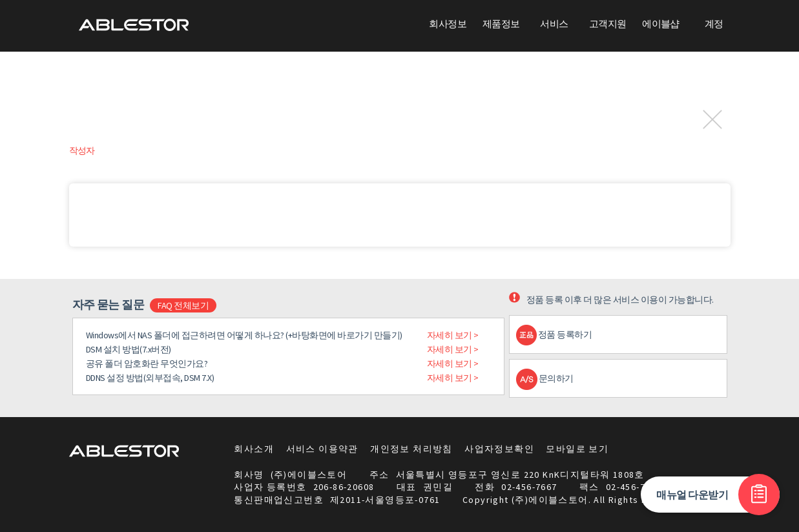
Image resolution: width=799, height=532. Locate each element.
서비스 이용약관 (322, 449)
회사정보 (448, 24)
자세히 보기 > (453, 335)
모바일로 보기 (577, 449)
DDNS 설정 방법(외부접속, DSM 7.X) (150, 378)
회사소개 (254, 449)
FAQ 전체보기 (183, 305)
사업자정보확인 (499, 449)
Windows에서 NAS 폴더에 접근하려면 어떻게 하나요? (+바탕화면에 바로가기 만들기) (244, 335)
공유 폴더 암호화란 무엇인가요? (147, 363)
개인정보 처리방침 (411, 449)
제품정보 (501, 24)
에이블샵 (661, 24)
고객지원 (608, 24)
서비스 (554, 24)
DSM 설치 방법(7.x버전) (129, 349)
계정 (714, 24)
